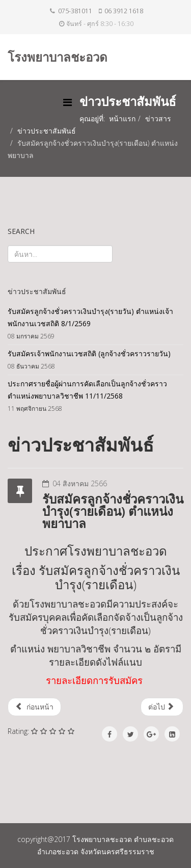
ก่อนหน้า (34, 707)
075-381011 (75, 11)
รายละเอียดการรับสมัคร (94, 680)
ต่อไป (161, 707)
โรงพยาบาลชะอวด (58, 57)
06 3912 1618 (124, 11)
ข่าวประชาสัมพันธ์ (47, 131)
